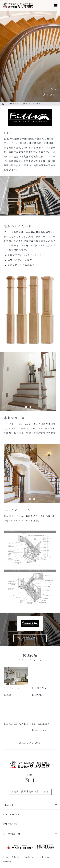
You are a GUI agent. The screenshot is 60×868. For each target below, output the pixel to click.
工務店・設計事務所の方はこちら (30, 792)
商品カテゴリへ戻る (30, 743)
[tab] (26, 407)
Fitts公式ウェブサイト (30, 638)
